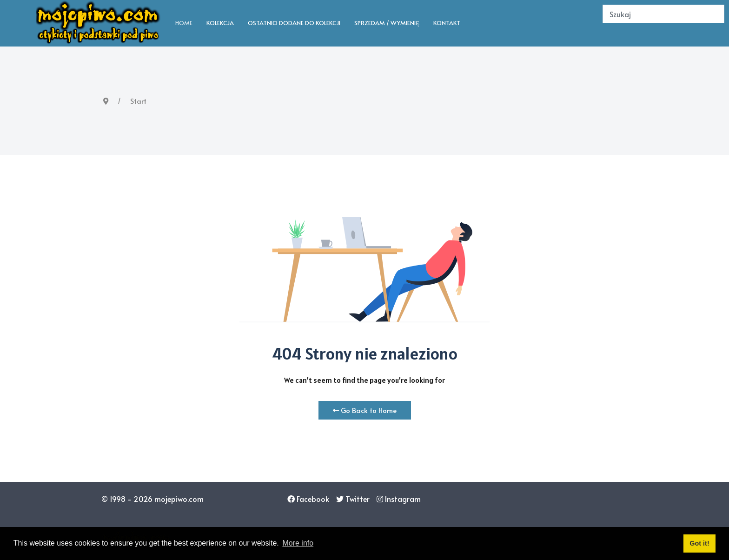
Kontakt (447, 23)
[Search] (663, 14)
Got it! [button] (699, 543)
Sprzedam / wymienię (387, 23)
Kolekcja (220, 23)
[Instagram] (399, 499)
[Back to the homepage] (99, 23)
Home (184, 23)
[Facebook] (308, 499)
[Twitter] (353, 499)
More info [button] (298, 543)
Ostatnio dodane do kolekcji (294, 23)
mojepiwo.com (179, 499)
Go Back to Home (365, 410)
